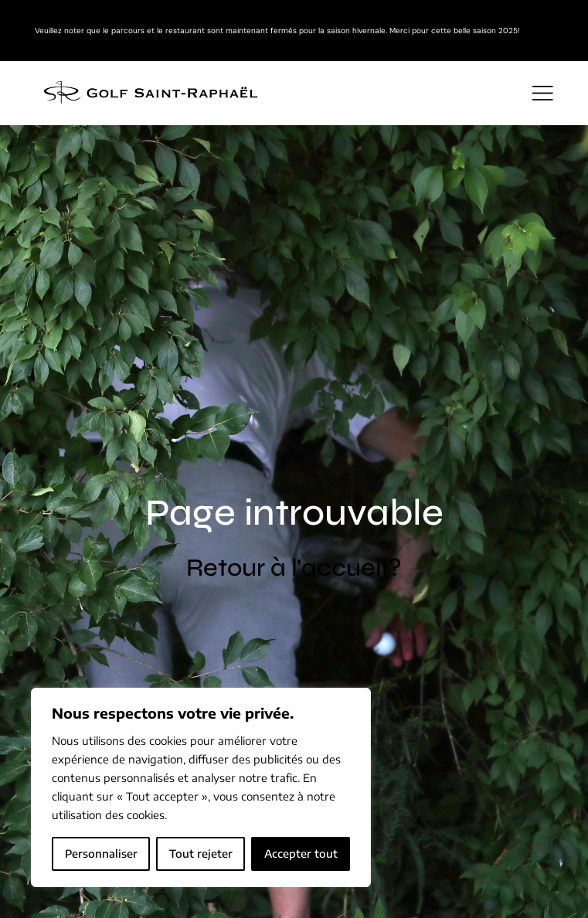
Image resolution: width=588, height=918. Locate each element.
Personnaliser (101, 853)
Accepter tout (301, 853)
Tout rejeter (201, 853)
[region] (201, 787)
